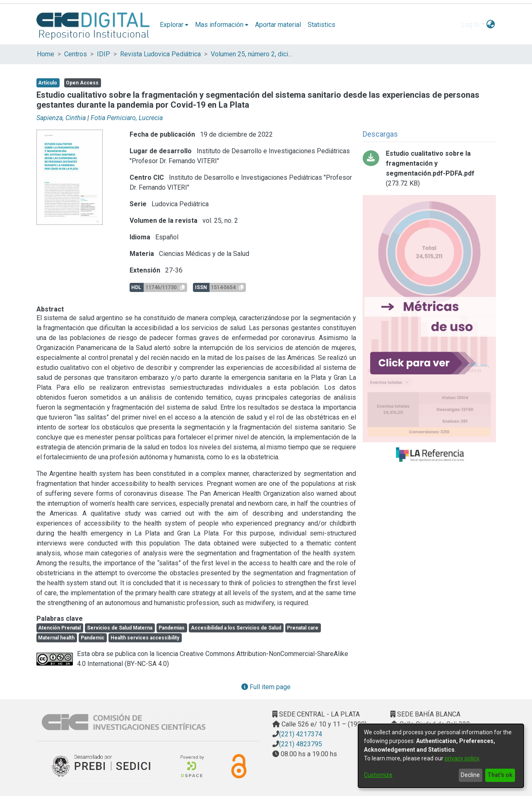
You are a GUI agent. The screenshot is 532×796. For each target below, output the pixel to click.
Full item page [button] (266, 687)
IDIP (104, 54)
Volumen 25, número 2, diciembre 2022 (252, 54)
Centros (76, 54)
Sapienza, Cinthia (61, 118)
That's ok (500, 775)
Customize (378, 775)
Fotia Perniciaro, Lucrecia (127, 118)
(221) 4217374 (301, 734)
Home (46, 54)
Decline (470, 775)
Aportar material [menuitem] (278, 25)
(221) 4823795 (301, 744)
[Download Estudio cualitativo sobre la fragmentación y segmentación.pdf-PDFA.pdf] (429, 169)
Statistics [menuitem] (321, 25)
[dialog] (441, 756)
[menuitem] (174, 25)
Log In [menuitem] (470, 25)
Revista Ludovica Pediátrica (160, 54)
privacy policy (462, 758)
